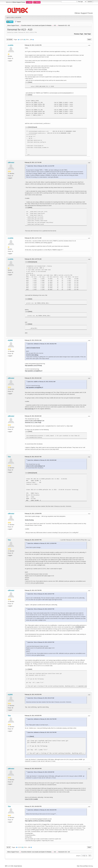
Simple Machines (18, 866)
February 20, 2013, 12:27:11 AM (33, 238)
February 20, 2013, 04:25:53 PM (33, 695)
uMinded (11, 163)
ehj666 (10, 340)
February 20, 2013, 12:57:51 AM (33, 259)
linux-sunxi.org (29, 409)
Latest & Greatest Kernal (33, 348)
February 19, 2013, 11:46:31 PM (33, 45)
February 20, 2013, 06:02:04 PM (33, 769)
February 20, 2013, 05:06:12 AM (33, 340)
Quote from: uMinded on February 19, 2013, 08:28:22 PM (42, 344)
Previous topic (79, 34)
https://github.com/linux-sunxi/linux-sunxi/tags (38, 821)
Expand (35, 127)
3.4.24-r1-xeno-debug (32, 355)
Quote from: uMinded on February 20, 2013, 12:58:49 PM (42, 543)
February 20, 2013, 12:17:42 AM (33, 162)
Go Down (10, 40)
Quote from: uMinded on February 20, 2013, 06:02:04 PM (42, 810)
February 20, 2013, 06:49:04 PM (33, 806)
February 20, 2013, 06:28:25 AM (33, 416)
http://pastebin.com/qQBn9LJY (34, 371)
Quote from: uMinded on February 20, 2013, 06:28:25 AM (42, 460)
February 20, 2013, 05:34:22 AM (33, 378)
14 (31, 40)
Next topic (88, 34)
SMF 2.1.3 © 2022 (9, 866)
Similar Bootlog (29, 520)
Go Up (9, 847)
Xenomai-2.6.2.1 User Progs (33, 422)
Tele (9, 457)
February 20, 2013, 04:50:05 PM (33, 716)
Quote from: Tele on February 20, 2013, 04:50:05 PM (41, 772)
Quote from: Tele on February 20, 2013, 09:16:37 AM (41, 698)
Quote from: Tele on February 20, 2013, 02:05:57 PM (41, 594)
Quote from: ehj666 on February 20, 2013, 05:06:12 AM (41, 382)
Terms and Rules (84, 866)
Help (78, 866)
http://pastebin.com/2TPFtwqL (34, 365)
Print (89, 40)
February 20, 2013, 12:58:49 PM (33, 514)
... (29, 40)
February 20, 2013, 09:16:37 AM (33, 457)
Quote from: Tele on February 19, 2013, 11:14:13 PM (41, 166)
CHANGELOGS (80, 627)
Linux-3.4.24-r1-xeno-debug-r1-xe (35, 421)
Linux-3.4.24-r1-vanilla (31, 799)
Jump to (78, 856)
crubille (11, 45)
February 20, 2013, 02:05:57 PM (33, 540)
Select (30, 82)
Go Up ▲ (91, 866)
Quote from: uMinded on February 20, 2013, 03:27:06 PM (42, 719)
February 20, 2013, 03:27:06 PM (33, 590)
